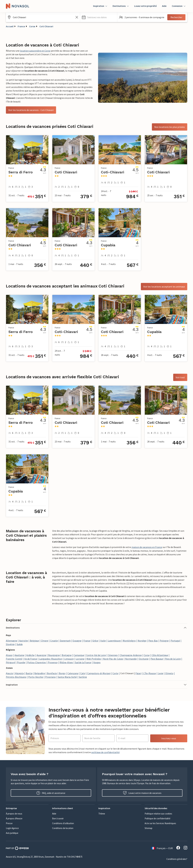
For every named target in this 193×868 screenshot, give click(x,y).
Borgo (62, 673)
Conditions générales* (177, 859)
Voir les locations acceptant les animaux (164, 287)
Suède (20, 644)
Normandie (131, 659)
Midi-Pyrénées (94, 659)
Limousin (69, 659)
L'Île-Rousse (150, 673)
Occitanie (144, 659)
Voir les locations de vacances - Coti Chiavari (31, 110)
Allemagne (12, 641)
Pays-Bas (153, 641)
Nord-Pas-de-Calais (113, 659)
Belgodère (40, 673)
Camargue (79, 655)
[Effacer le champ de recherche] (77, 17)
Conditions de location (63, 828)
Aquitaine (19, 655)
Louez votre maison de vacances (142, 793)
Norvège (142, 641)
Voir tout (180, 377)
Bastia (29, 673)
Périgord (10, 662)
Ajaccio (10, 673)
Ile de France (31, 659)
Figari (138, 673)
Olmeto (169, 673)
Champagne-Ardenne (131, 655)
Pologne (164, 641)
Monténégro (129, 641)
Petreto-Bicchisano (16, 677)
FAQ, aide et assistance (51, 793)
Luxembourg (114, 641)
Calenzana (73, 673)
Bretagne (67, 655)
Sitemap (148, 828)
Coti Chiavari (46, 26)
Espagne (77, 641)
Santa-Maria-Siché (67, 677)
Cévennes (113, 655)
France (21, 26)
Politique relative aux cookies (158, 814)
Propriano (50, 677)
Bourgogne (54, 655)
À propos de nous (14, 814)
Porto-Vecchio (36, 677)
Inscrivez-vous (169, 738)
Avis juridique (12, 833)
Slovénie (10, 644)
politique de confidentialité (105, 752)
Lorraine (80, 659)
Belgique (34, 641)
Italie (103, 641)
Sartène (83, 677)
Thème (102, 814)
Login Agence (12, 828)
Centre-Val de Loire (96, 655)
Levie (161, 673)
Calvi (83, 673)
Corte (115, 673)
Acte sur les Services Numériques (160, 823)
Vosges (97, 662)
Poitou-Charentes (37, 662)
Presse (9, 823)
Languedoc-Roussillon (51, 659)
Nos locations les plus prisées (170, 127)
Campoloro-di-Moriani (99, 673)
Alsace (9, 655)
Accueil (10, 26)
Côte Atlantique (160, 655)
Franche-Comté (14, 659)
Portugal (175, 641)
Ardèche (30, 655)
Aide (164, 6)
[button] (99, 17)
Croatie (54, 641)
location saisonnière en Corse (35, 51)
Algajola (19, 673)
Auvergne (41, 655)
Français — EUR (162, 848)
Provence (53, 662)
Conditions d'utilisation (63, 823)
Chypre (45, 641)
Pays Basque (157, 659)
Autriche (24, 641)
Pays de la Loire (173, 659)
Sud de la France (83, 662)
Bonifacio (52, 673)
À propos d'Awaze (14, 818)
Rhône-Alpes (66, 662)
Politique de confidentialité (157, 818)
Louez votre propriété (145, 6)
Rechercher (176, 17)
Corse (32, 26)
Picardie (21, 662)
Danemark (65, 641)
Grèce (95, 641)
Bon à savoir (58, 818)
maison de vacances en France (147, 547)
